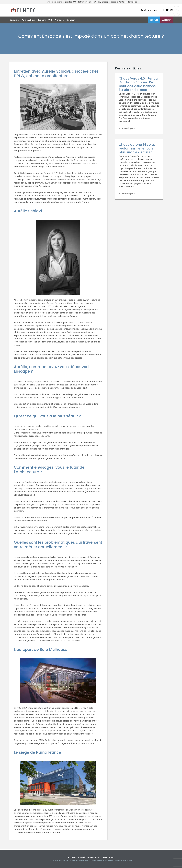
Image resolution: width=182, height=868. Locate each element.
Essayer (154, 20)
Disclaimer (109, 857)
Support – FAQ (45, 20)
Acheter (167, 20)
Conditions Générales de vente (84, 857)
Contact (71, 20)
